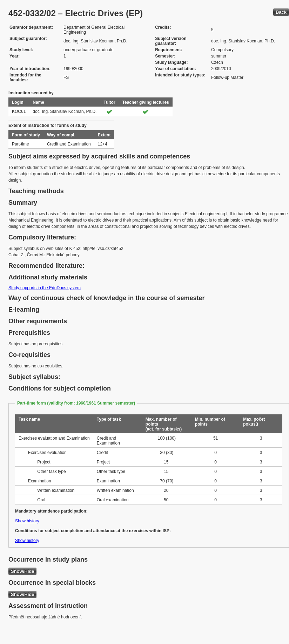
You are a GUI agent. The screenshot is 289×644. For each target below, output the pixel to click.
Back (281, 12)
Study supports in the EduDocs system (45, 288)
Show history (27, 521)
